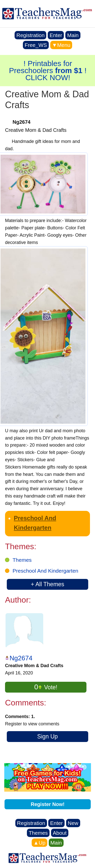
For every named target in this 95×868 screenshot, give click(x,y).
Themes (22, 560)
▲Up (39, 843)
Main (73, 35)
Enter (56, 35)
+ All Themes (47, 584)
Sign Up (47, 736)
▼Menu (61, 45)
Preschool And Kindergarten (45, 571)
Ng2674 (21, 658)
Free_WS (36, 45)
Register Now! (47, 804)
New (73, 823)
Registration (30, 35)
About (60, 833)
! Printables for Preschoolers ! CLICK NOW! (48, 70)
